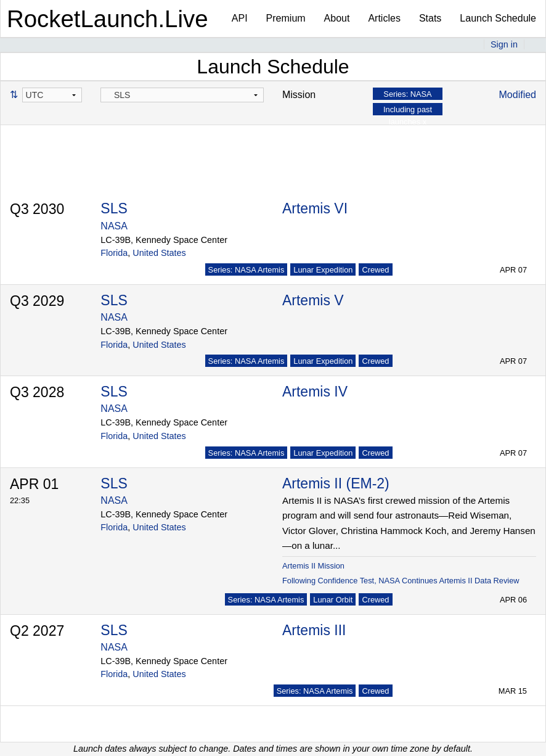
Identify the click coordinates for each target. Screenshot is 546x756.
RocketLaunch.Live (108, 19)
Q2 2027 (37, 631)
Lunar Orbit (333, 600)
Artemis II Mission (313, 566)
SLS (114, 208)
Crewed (375, 270)
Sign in (504, 44)
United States (159, 253)
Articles (384, 18)
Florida (114, 253)
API (240, 18)
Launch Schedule (498, 18)
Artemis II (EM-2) (336, 483)
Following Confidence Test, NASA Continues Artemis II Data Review (401, 581)
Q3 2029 (37, 301)
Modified (518, 95)
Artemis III (314, 630)
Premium (286, 18)
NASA (114, 226)
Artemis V (313, 300)
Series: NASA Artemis (247, 270)
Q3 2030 (37, 209)
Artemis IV (315, 392)
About (337, 18)
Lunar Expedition (323, 270)
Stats (430, 18)
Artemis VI (315, 208)
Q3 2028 (37, 392)
